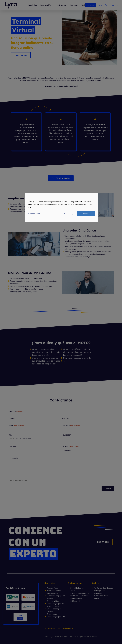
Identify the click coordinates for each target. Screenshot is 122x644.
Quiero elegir (69, 214)
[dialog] (62, 207)
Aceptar (86, 214)
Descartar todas (34, 214)
